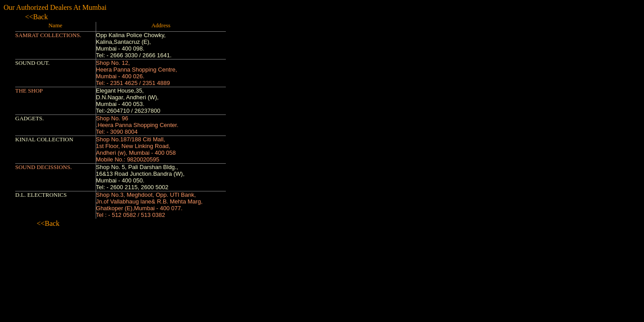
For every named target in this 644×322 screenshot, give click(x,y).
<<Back (36, 17)
